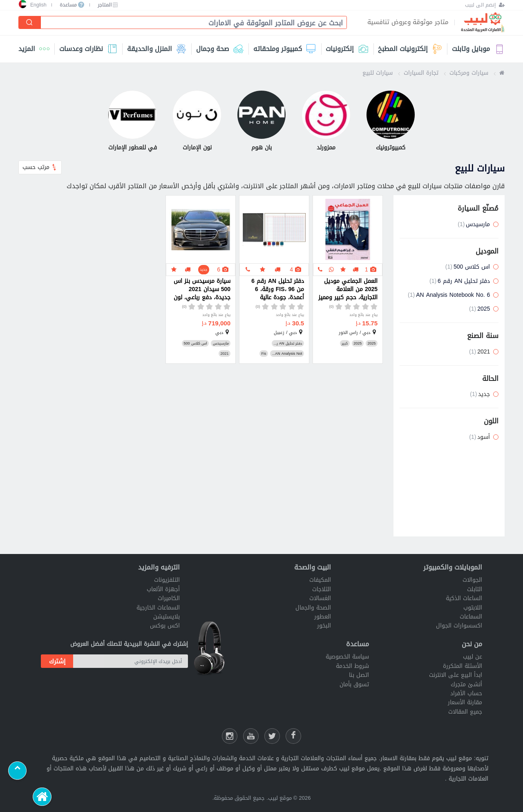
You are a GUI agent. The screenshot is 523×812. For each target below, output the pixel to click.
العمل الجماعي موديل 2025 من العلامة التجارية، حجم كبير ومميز (348, 289)
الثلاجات (322, 589)
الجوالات (472, 580)
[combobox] (190, 23)
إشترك (57, 661)
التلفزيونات (167, 580)
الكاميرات (169, 598)
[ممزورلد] (326, 122)
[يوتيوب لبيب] (251, 736)
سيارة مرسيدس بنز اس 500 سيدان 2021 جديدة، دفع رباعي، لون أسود (202, 289)
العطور (323, 617)
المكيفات (320, 580)
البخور (324, 626)
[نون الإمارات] (197, 122)
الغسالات (320, 598)
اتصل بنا (359, 675)
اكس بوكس (165, 626)
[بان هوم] (261, 122)
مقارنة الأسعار (465, 702)
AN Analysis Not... (287, 354)
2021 (224, 354)
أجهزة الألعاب (163, 589)
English (38, 5)
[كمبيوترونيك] (391, 122)
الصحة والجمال (313, 608)
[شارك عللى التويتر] (272, 736)
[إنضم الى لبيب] (485, 5)
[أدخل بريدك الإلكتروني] (131, 661)
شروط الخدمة (352, 666)
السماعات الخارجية (158, 608)
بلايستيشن (167, 617)
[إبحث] (30, 22)
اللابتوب (473, 608)
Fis (264, 354)
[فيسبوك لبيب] (293, 736)
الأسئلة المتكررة (463, 666)
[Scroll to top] (17, 771)
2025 (371, 343)
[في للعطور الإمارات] (132, 122)
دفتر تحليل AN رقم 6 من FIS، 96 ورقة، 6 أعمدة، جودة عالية (278, 289)
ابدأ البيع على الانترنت (456, 675)
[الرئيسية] (42, 797)
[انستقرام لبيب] (230, 736)
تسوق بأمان (354, 684)
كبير (345, 343)
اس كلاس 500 (195, 343)
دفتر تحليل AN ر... (288, 343)
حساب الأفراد (466, 693)
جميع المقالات (465, 712)
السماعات (471, 617)
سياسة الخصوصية (347, 657)
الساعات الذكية (464, 598)
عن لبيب (473, 657)
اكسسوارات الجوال (459, 626)
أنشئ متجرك (466, 684)
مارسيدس (221, 343)
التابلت (475, 589)
